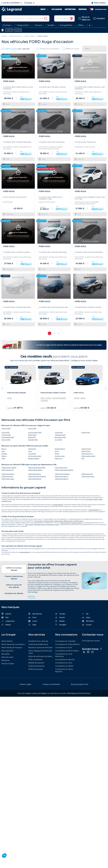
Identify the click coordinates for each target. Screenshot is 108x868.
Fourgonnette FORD (8, 437)
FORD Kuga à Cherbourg (62, 474)
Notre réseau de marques (12, 648)
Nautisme (5, 660)
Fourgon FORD (6, 435)
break (100, 499)
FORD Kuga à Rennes (35, 479)
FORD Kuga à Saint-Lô (62, 476)
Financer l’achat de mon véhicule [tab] (14, 578)
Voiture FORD (32, 428)
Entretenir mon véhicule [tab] (14, 593)
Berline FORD (32, 435)
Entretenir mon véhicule (38, 641)
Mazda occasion (68, 521)
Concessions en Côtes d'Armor (67, 644)
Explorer (4, 456)
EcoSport (4, 454)
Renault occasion (65, 523)
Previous (3, 388)
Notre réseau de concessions (13, 644)
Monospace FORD (60, 437)
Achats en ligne (8, 664)
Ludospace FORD (60, 435)
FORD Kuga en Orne (61, 468)
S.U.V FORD (58, 440)
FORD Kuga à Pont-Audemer (37, 476)
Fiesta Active (32, 449)
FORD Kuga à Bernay (35, 474)
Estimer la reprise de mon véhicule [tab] (14, 586)
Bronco (4, 449)
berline (96, 499)
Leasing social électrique (38, 644)
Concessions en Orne (64, 663)
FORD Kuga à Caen (7, 476)
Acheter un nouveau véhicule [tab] (14, 569)
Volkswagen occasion (53, 525)
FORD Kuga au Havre (88, 476)
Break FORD (32, 437)
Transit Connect (86, 449)
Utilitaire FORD (6, 428)
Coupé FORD (59, 432)
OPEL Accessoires (35, 660)
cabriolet (4, 501)
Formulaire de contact (91, 641)
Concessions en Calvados (65, 641)
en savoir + (32, 596)
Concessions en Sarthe (64, 666)
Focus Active (32, 454)
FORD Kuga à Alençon (62, 479)
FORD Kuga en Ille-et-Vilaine (37, 468)
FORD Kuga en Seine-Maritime (64, 470)
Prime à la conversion (48, 49)
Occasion (99, 18)
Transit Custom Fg (87, 454)
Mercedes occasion (40, 525)
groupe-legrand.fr (58, 505)
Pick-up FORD (6, 440)
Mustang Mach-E (60, 449)
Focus (30, 451)
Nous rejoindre (7, 651)
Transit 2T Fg (59, 458)
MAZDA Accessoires (36, 663)
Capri (3, 451)
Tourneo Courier (60, 456)
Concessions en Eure (64, 648)
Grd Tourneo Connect (35, 456)
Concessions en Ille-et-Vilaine (67, 651)
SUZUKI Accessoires (36, 666)
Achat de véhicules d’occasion (40, 656)
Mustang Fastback (34, 458)
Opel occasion (59, 521)
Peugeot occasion (76, 523)
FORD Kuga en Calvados (9, 468)
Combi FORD (6, 432)
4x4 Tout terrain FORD (35, 432)
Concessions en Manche (65, 660)
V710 (83, 458)
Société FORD (86, 432)
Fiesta (3, 458)
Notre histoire (7, 641)
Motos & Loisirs (7, 657)
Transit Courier (86, 451)
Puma (57, 451)
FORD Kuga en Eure (8, 470)
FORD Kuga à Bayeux (8, 474)
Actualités (6, 654)
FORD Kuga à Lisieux (8, 479)
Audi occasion (29, 525)
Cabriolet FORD (33, 440)
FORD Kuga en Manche (35, 470)
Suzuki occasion (79, 521)
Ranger (57, 454)
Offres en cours (71, 49)
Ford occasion (39, 521)
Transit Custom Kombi (88, 456)
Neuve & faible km (84, 18)
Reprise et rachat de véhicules (40, 648)
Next (105, 388)
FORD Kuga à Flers (87, 474)
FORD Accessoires (36, 669)
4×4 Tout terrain (89, 499)
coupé (9, 501)
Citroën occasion (49, 521)
